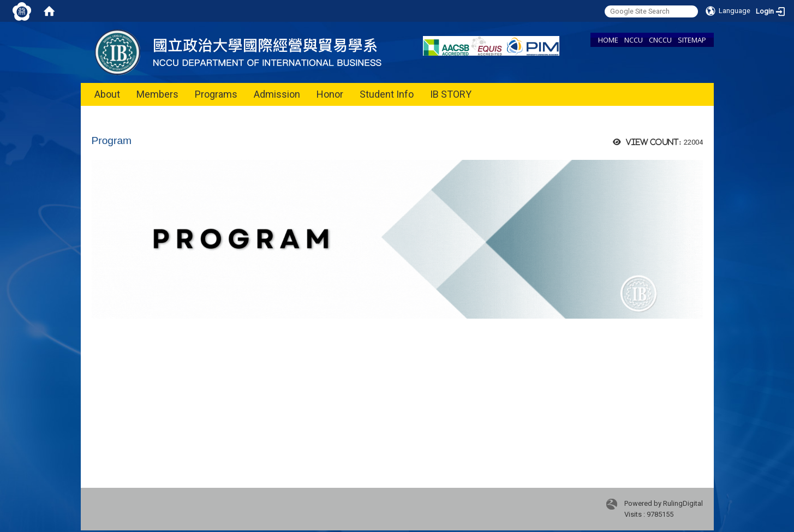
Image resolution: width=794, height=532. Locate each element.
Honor (330, 94)
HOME (608, 40)
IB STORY (451, 94)
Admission (277, 94)
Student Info (387, 94)
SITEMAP (692, 40)
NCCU (634, 40)
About (107, 94)
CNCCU (660, 40)
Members (157, 94)
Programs (216, 94)
